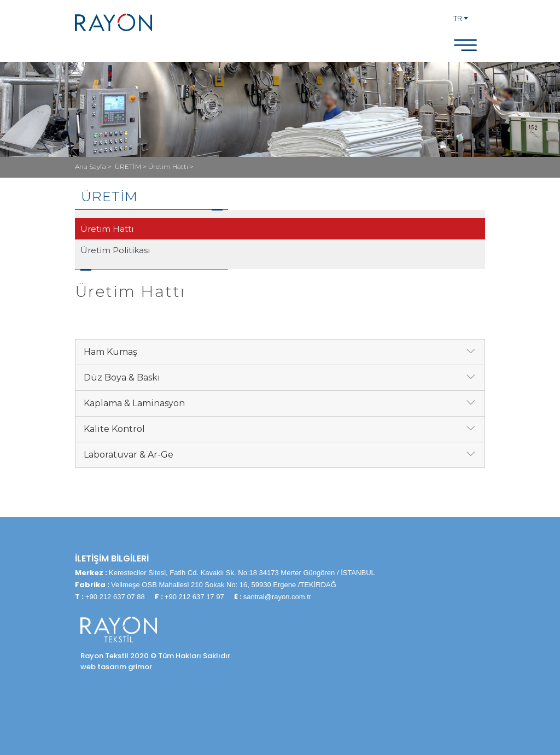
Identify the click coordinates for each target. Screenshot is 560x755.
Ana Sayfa (91, 166)
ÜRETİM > (132, 166)
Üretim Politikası (115, 250)
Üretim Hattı (107, 229)
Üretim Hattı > (171, 166)
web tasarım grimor (116, 667)
